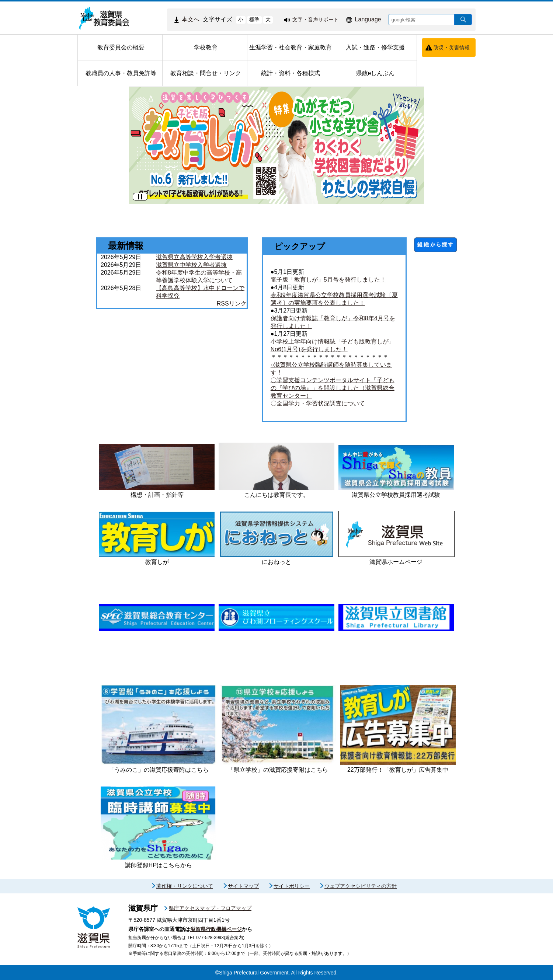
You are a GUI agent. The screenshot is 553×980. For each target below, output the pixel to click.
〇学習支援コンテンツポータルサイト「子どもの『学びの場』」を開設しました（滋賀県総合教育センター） (333, 388)
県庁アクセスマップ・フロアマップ (210, 908)
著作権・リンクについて (185, 886)
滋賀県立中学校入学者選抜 (191, 265)
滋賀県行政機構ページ (216, 929)
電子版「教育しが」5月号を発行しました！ (328, 280)
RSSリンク (232, 304)
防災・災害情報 (452, 48)
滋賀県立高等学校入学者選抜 (194, 257)
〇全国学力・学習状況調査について (318, 403)
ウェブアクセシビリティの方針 (361, 886)
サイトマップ (243, 886)
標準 (254, 20)
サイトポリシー (292, 886)
